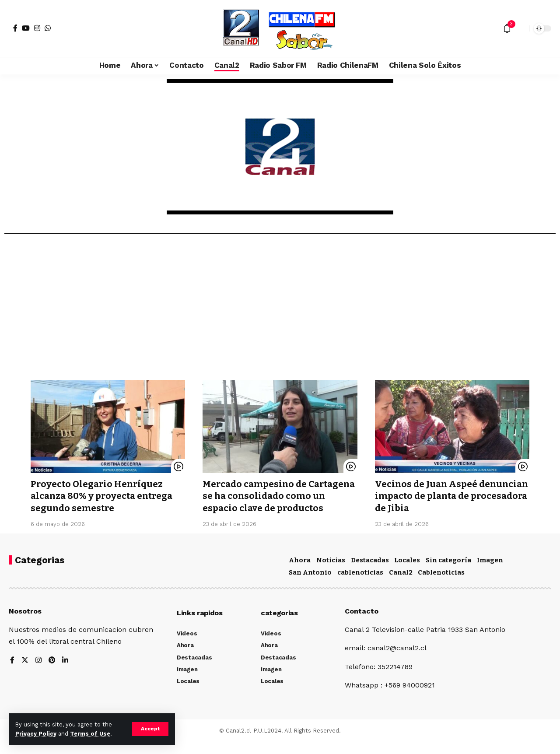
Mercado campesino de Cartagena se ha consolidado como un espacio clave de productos (270, 502)
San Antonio (310, 584)
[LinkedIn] (66, 672)
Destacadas (370, 572)
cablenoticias (360, 584)
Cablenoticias (441, 584)
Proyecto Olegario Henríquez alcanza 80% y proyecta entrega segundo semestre (104, 496)
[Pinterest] (52, 672)
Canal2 (401, 584)
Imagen (490, 572)
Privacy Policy (36, 734)
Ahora (300, 572)
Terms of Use (90, 734)
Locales (407, 572)
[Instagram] (37, 28)
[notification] (507, 28)
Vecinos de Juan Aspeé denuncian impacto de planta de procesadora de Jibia (450, 496)
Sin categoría (448, 572)
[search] (520, 28)
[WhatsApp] (48, 28)
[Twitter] (25, 672)
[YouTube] (26, 28)
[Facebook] (15, 28)
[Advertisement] (280, 310)
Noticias (331, 572)
